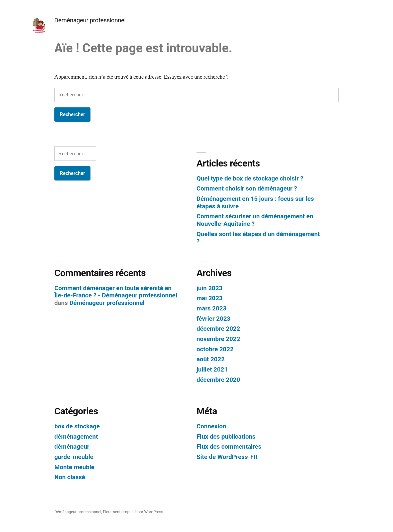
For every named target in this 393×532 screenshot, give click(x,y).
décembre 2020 (218, 380)
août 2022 (211, 359)
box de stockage (77, 426)
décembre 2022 (218, 329)
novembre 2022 (218, 339)
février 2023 (213, 319)
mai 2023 (210, 298)
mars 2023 (211, 308)
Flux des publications (226, 436)
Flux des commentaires (229, 447)
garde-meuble (74, 457)
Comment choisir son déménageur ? (247, 188)
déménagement (76, 436)
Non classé (70, 477)
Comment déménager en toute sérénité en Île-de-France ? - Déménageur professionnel (116, 292)
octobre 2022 (215, 349)
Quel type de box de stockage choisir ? (250, 178)
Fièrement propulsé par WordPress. (134, 512)
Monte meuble (74, 467)
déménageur (72, 447)
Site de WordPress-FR (227, 457)
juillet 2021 (212, 369)
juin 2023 (210, 288)
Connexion (211, 426)
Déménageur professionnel (90, 20)
